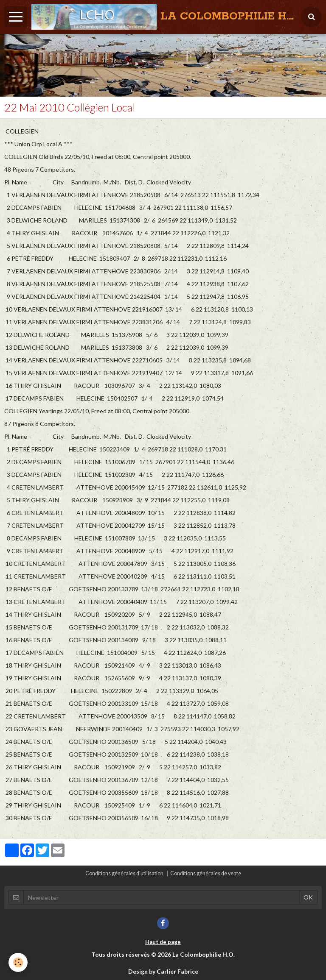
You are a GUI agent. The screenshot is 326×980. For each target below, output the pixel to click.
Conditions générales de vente (206, 873)
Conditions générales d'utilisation (124, 873)
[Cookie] (18, 962)
